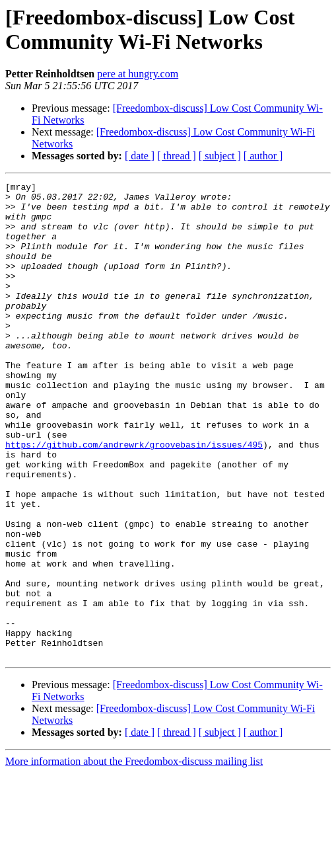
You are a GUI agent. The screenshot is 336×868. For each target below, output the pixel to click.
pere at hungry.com (138, 74)
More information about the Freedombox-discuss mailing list (134, 856)
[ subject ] (220, 156)
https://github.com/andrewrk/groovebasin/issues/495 (134, 498)
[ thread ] (177, 156)
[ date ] (140, 156)
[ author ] (263, 156)
